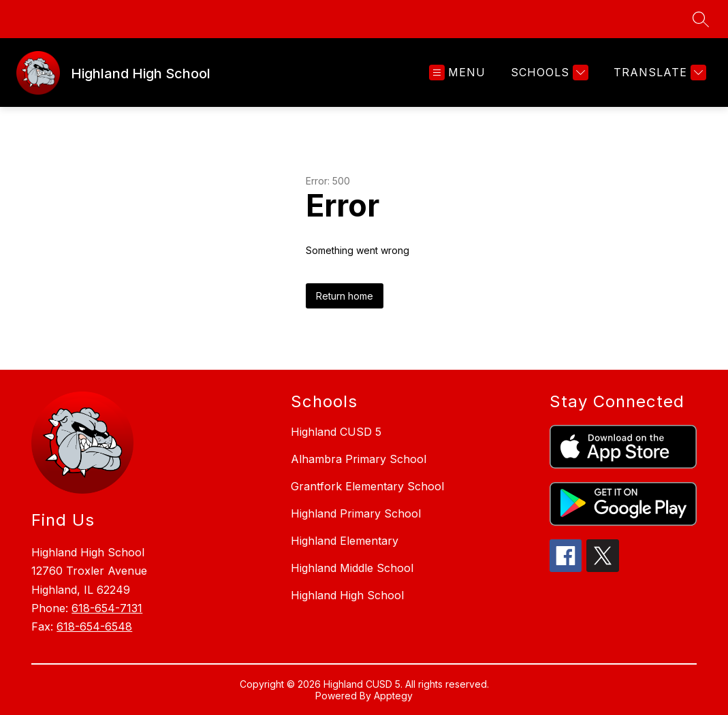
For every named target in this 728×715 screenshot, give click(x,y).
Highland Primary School (356, 513)
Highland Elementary (345, 541)
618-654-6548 (94, 626)
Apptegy (393, 696)
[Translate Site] (658, 73)
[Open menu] (457, 73)
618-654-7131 (107, 608)
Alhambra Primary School (359, 459)
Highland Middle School (352, 568)
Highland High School (347, 595)
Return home (345, 296)
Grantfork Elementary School (367, 486)
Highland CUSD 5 (336, 432)
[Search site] (701, 19)
